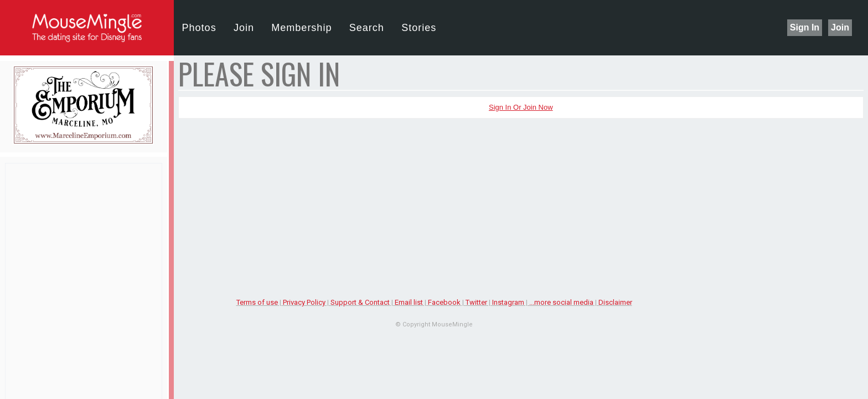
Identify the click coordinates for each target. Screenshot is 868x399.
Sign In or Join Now (521, 107)
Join (840, 27)
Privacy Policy (304, 302)
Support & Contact (360, 302)
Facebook (444, 302)
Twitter (476, 302)
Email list (409, 302)
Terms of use (257, 302)
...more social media (561, 302)
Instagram (508, 302)
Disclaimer (615, 302)
